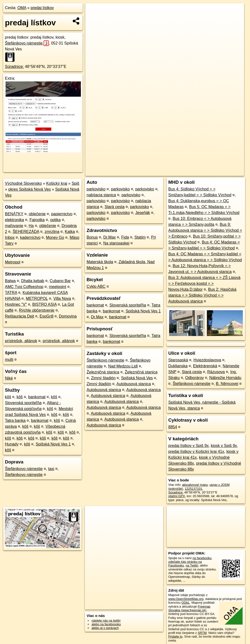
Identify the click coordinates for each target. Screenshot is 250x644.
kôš (8, 397)
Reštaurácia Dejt (19, 316)
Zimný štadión (103, 378)
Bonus (92, 237)
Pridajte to (176, 636)
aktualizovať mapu (195, 485)
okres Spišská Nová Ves (29, 189)
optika (55, 220)
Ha (31, 226)
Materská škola (100, 262)
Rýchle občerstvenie (37, 310)
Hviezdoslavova (207, 360)
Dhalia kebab (33, 281)
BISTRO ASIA (45, 304)
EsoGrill (47, 316)
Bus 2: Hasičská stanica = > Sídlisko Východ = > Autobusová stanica (202, 295)
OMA (22, 8)
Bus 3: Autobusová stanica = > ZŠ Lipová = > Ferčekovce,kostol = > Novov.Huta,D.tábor (205, 284)
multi (9, 360)
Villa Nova (62, 299)
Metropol (13, 262)
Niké (9, 378)
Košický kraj (57, 183)
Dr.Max (110, 237)
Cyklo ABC (96, 286)
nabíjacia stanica (101, 195)
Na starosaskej (116, 243)
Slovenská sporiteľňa (23, 403)
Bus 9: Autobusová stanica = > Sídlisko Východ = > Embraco (205, 230)
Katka (70, 232)
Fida (125, 237)
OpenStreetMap (159, 172)
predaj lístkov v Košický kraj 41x (196, 452)
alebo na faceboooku (106, 624)
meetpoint (57, 287)
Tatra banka (15, 421)
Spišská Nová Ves (137, 378)
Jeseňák (143, 213)
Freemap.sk (185, 172)
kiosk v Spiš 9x (224, 446)
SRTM (202, 633)
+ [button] (94, 12)
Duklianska (178, 366)
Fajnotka (37, 220)
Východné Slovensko (23, 183)
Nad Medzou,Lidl (123, 366)
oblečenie (37, 214)
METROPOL (37, 299)
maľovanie (14, 226)
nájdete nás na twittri (106, 621)
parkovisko (96, 189)
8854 (173, 427)
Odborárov (195, 378)
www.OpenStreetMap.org (186, 599)
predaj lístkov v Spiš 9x (189, 446)
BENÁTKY (14, 214)
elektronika (14, 220)
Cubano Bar (60, 281)
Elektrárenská (205, 366)
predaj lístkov (42, 8)
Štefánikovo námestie (27, 43)
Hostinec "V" (16, 304)
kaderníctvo (30, 238)
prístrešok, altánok (21, 341)
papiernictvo (62, 214)
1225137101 (193, 489)
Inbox (10, 238)
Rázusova (216, 372)
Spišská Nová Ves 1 (53, 444)
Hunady (12, 444)
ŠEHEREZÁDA (26, 232)
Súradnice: (14, 67)
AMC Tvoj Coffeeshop (24, 287)
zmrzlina (52, 232)
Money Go (55, 238)
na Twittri (192, 565)
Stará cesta (115, 207)
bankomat (37, 397)
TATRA (11, 293)
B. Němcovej (227, 384)
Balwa (10, 281)
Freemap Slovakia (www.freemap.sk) (189, 608)
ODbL (186, 603)
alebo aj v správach (105, 628)
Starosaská (178, 360)
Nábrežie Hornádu (225, 378)
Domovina (68, 316)
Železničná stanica (103, 372)
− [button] (94, 19)
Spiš (75, 183)
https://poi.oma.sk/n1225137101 (222, 172)
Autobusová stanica (134, 384)
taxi (51, 469)
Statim (140, 237)
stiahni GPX (177, 496)
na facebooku (202, 558)
